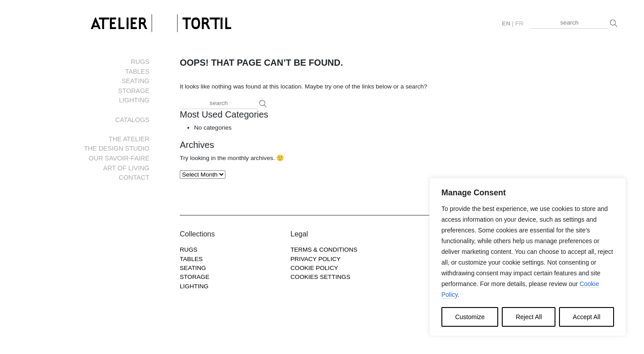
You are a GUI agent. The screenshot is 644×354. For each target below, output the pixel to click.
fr (519, 23)
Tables (137, 72)
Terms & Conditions (324, 250)
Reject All (529, 317)
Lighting (134, 100)
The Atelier (129, 139)
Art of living (126, 168)
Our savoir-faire (119, 158)
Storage (134, 91)
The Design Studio (117, 148)
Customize (470, 317)
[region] (528, 257)
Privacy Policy (316, 259)
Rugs (140, 62)
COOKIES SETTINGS (321, 277)
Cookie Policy (315, 268)
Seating (136, 81)
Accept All (587, 317)
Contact (134, 177)
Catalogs (132, 120)
